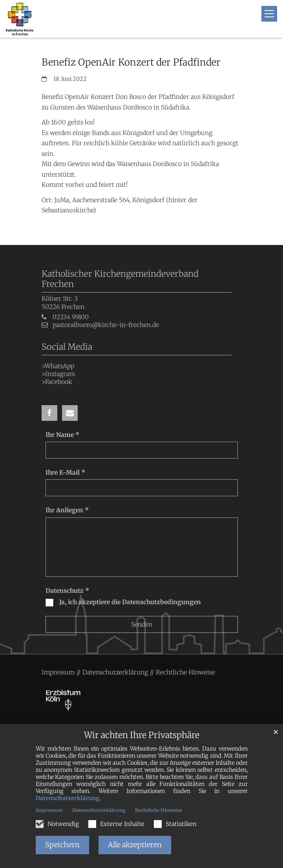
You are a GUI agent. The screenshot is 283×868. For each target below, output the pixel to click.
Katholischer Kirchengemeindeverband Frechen (120, 279)
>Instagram (58, 374)
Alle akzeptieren (135, 845)
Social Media (67, 347)
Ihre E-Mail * (65, 472)
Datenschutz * (67, 591)
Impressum (49, 810)
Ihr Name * (62, 435)
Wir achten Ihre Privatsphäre (142, 735)
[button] (49, 413)
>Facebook (57, 382)
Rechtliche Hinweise (158, 810)
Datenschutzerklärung (68, 798)
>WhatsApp (58, 366)
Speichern (62, 845)
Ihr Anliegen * (67, 510)
